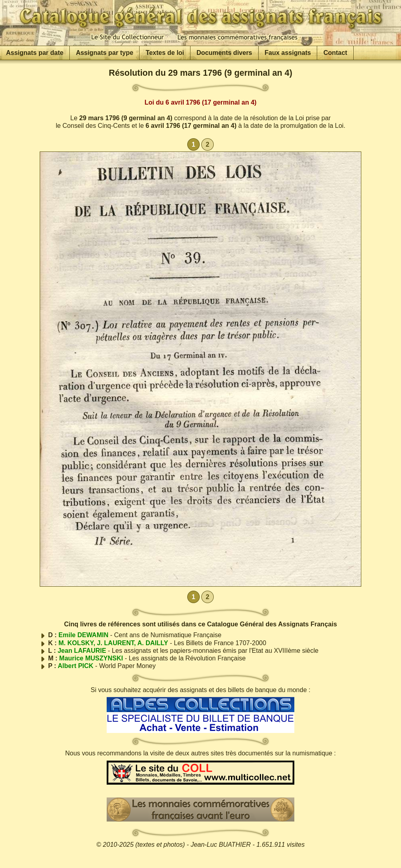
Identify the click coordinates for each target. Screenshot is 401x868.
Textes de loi (165, 53)
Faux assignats (288, 53)
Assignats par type (104, 53)
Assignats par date (35, 53)
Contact (335, 53)
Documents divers (224, 53)
